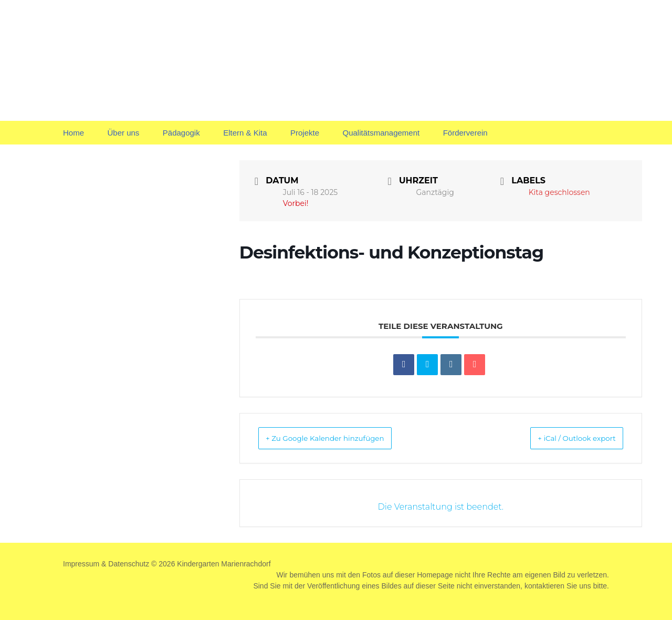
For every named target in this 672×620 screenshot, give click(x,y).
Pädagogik (181, 133)
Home (73, 133)
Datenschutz (129, 564)
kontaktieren (544, 586)
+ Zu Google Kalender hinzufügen (340, 438)
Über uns (123, 133)
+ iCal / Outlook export (564, 438)
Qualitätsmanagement (381, 133)
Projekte (305, 133)
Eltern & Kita (245, 133)
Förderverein (465, 133)
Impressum (81, 564)
